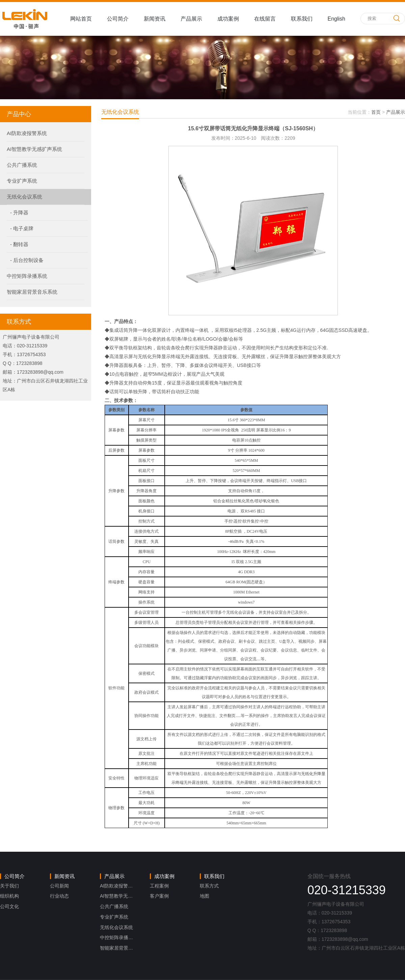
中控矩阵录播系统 (27, 276)
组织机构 (9, 896)
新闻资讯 (155, 19)
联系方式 (209, 886)
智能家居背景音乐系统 (32, 292)
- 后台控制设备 (27, 260)
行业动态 (59, 896)
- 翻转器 (19, 244)
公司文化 (9, 906)
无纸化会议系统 (24, 197)
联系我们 (302, 19)
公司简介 (118, 19)
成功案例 (228, 19)
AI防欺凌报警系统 (27, 133)
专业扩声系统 (22, 181)
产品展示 (191, 19)
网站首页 (81, 19)
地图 (205, 896)
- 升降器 (19, 213)
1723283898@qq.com (40, 372)
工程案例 (159, 886)
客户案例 (159, 896)
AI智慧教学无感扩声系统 (34, 149)
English (336, 19)
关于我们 (9, 886)
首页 (376, 112)
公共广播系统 (22, 165)
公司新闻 (59, 886)
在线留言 (265, 19)
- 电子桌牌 (22, 228)
